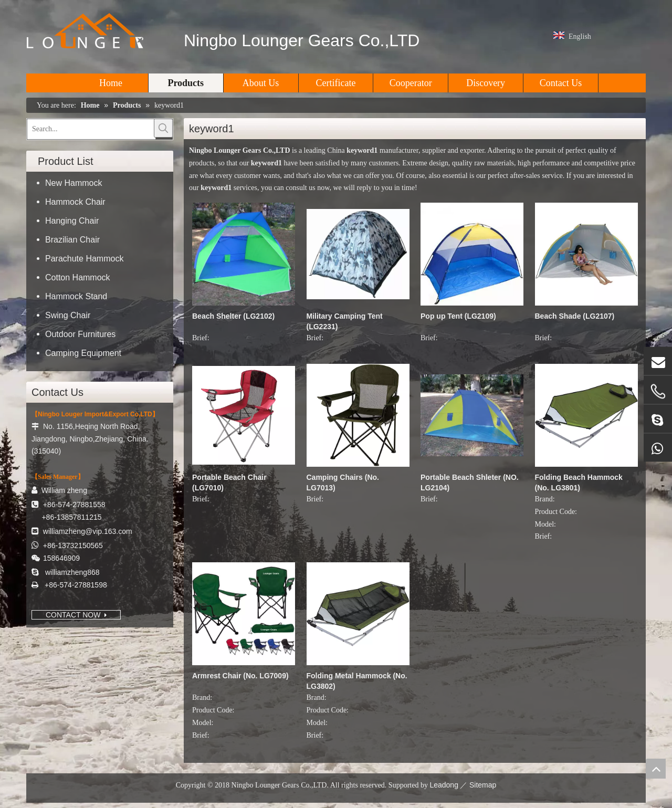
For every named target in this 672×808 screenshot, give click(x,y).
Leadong (444, 785)
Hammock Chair (75, 202)
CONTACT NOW (76, 615)
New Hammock (73, 183)
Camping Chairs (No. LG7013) (343, 482)
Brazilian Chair (72, 240)
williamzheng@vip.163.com (88, 531)
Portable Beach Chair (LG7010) (229, 482)
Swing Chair (68, 315)
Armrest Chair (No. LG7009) (240, 676)
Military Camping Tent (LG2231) (345, 321)
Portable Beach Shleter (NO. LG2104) (470, 482)
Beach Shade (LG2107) (575, 316)
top (656, 769)
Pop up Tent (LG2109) (458, 316)
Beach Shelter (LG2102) (233, 316)
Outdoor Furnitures (80, 334)
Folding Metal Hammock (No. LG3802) (357, 681)
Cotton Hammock (78, 277)
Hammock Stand (76, 296)
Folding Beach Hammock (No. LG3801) (579, 482)
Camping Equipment (83, 353)
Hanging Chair (72, 221)
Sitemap (483, 785)
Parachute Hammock (84, 259)
